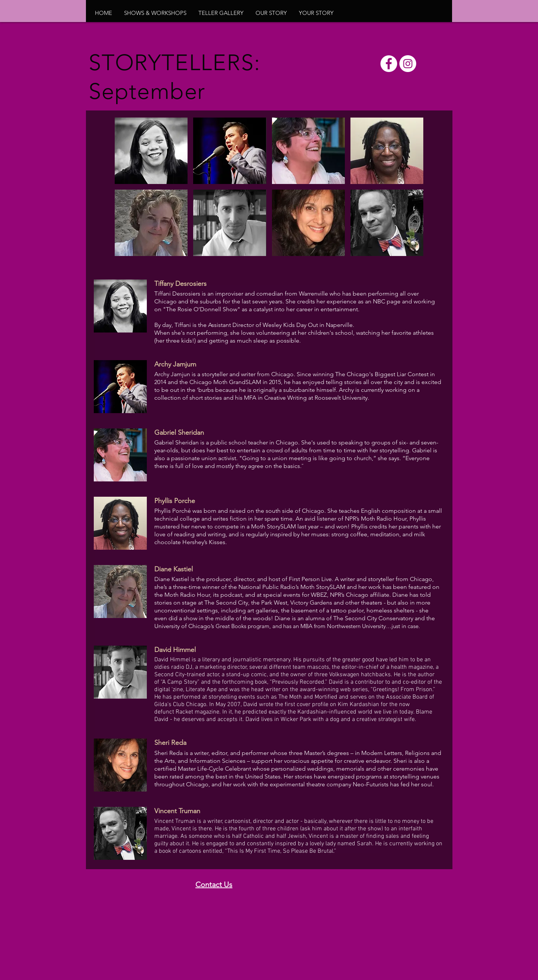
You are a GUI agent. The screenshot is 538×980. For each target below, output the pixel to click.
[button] (155, 13)
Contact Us (214, 884)
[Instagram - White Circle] (408, 64)
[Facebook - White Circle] (389, 64)
